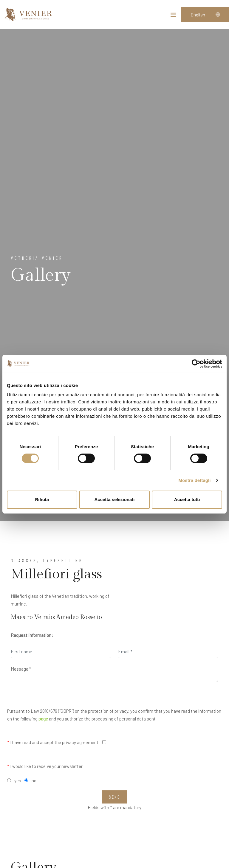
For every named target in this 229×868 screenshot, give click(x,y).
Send (115, 797)
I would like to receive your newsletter (45, 766)
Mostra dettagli (194, 480)
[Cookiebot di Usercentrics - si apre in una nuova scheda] (196, 364)
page (43, 719)
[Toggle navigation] (173, 16)
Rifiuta (42, 499)
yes (18, 781)
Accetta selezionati (114, 499)
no (34, 781)
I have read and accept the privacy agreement (53, 742)
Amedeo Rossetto (79, 617)
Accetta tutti (187, 499)
